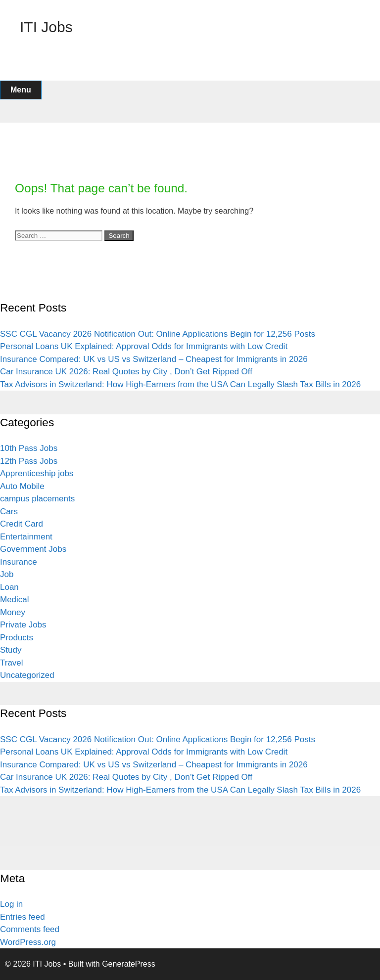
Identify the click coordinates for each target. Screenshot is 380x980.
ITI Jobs (46, 27)
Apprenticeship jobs (37, 473)
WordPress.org (28, 942)
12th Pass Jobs (29, 461)
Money (13, 612)
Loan (9, 587)
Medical (15, 600)
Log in (11, 904)
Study (11, 650)
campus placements (37, 499)
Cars (9, 512)
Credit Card (22, 524)
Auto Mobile (22, 486)
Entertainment (26, 537)
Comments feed (30, 929)
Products (17, 638)
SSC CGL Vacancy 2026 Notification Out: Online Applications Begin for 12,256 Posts (158, 334)
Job (7, 574)
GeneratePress (129, 964)
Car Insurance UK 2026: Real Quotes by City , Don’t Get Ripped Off (126, 372)
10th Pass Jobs (29, 448)
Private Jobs (23, 625)
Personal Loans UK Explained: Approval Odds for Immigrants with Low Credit (144, 346)
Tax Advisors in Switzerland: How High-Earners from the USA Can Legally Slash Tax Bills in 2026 (180, 384)
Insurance (19, 562)
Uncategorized (27, 675)
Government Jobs (33, 549)
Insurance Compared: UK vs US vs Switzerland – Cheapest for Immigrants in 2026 (154, 359)
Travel (12, 663)
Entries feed (23, 917)
